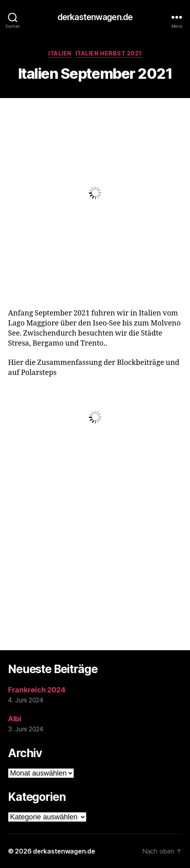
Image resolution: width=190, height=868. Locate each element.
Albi (15, 719)
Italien (60, 53)
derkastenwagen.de (95, 17)
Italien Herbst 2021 (109, 53)
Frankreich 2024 (37, 690)
